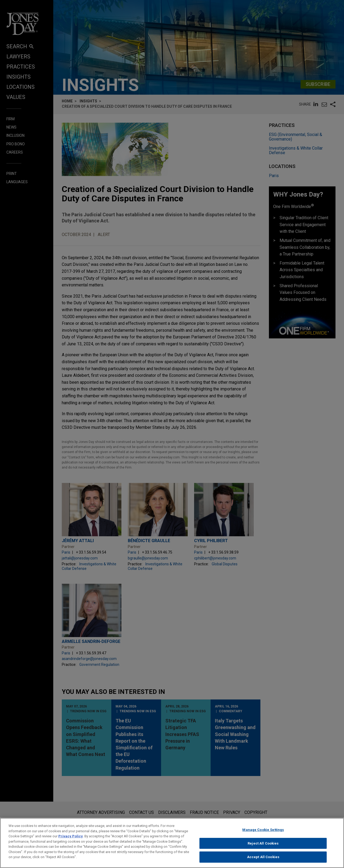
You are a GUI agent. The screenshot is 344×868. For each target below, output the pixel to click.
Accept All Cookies (263, 861)
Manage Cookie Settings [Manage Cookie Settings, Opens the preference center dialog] (263, 834)
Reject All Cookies (263, 847)
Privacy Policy (71, 840)
